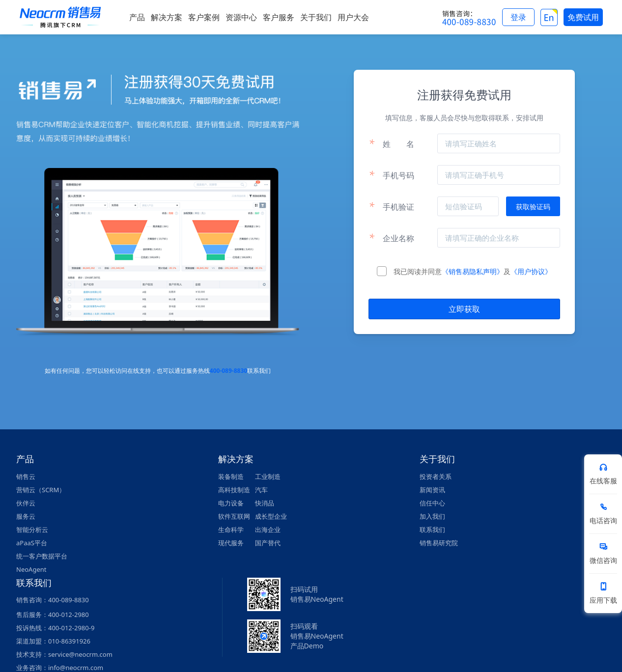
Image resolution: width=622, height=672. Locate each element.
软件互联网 (234, 516)
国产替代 (268, 543)
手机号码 (391, 175)
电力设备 (231, 503)
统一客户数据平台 (42, 556)
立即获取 (464, 309)
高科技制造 (234, 490)
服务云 (26, 516)
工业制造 (268, 476)
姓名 (391, 143)
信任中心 (432, 503)
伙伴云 (26, 503)
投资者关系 (436, 476)
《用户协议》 (531, 271)
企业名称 (391, 238)
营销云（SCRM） (41, 490)
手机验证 (391, 206)
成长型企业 (271, 516)
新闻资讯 (432, 490)
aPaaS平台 (32, 543)
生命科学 (231, 530)
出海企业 (268, 530)
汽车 (261, 490)
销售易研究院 (439, 543)
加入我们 (432, 516)
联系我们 (432, 530)
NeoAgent (31, 569)
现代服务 (231, 543)
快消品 (265, 503)
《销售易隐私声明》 (473, 271)
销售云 (26, 476)
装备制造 (231, 476)
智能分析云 (32, 530)
